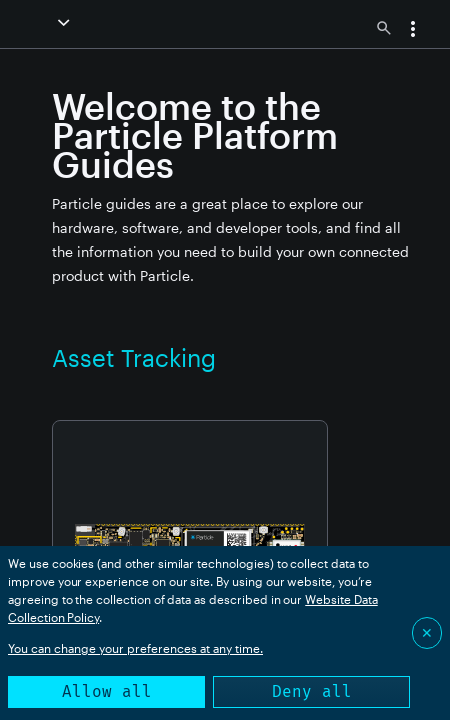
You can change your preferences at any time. (135, 648)
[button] (66, 23)
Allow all (107, 691)
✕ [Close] (427, 632)
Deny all (312, 691)
